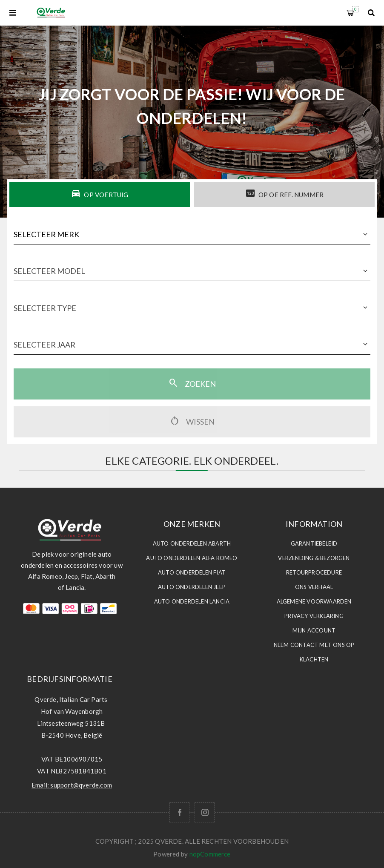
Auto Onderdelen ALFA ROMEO (192, 558)
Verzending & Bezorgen (314, 558)
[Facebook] (179, 812)
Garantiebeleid (314, 543)
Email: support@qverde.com (72, 785)
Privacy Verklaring (314, 616)
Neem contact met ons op (314, 645)
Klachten (314, 659)
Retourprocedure (314, 572)
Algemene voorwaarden (314, 601)
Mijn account (314, 630)
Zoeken (192, 383)
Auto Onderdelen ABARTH (192, 543)
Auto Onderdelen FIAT (192, 572)
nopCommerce (210, 854)
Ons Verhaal (314, 587)
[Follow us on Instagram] (205, 812)
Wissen (192, 421)
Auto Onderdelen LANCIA (192, 601)
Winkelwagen (355, 9)
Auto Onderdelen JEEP (192, 587)
